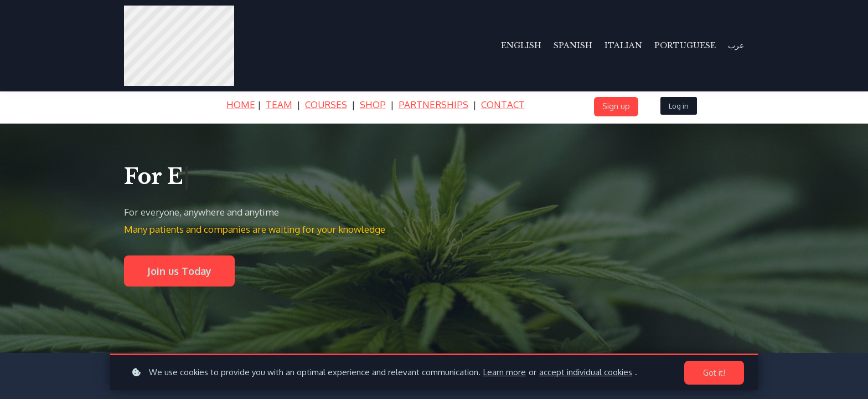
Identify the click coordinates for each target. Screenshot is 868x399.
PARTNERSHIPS (433, 104)
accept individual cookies (586, 372)
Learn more (505, 372)
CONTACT (503, 104)
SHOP (373, 104)
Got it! (714, 373)
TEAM (279, 104)
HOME (241, 104)
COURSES (326, 104)
